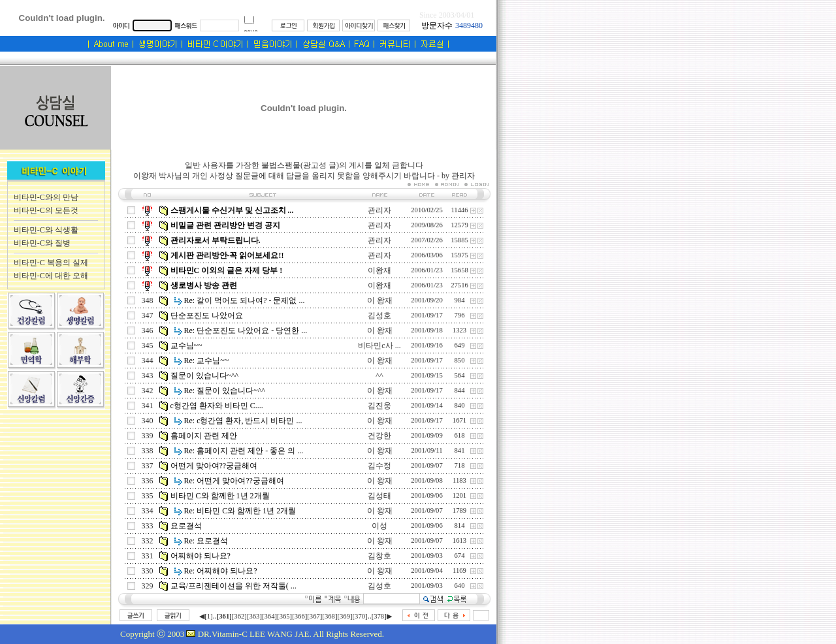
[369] (345, 616)
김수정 (379, 466)
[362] (239, 616)
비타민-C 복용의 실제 (51, 263)
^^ (379, 376)
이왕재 (379, 270)
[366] (299, 616)
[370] (360, 616)
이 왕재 (380, 300)
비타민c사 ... (379, 346)
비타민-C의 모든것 (46, 210)
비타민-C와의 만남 (46, 197)
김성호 (379, 315)
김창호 (379, 556)
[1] (208, 616)
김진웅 (379, 406)
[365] (284, 616)
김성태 (379, 496)
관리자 (379, 210)
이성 (379, 526)
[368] (330, 616)
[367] (314, 616)
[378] (379, 616)
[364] (269, 616)
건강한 (379, 436)
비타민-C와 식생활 (46, 230)
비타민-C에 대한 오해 (51, 276)
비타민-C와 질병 (42, 243)
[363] (254, 616)
